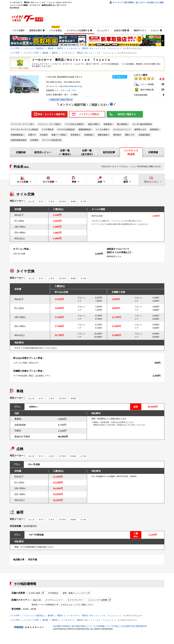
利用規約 (66, 626)
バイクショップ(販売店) (33, 48)
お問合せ (131, 2)
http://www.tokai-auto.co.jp (71, 86)
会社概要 (57, 626)
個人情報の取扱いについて (83, 626)
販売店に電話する (127, 114)
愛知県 (51, 48)
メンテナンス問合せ (89, 114)
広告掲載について (104, 626)
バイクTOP (15, 48)
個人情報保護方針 (139, 626)
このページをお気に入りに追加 (151, 2)
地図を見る (121, 77)
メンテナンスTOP (31, 53)
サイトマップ (118, 2)
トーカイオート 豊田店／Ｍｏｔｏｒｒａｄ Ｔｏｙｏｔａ (93, 48)
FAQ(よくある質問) (122, 626)
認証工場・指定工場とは (62, 100)
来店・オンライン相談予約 (51, 114)
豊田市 (60, 48)
